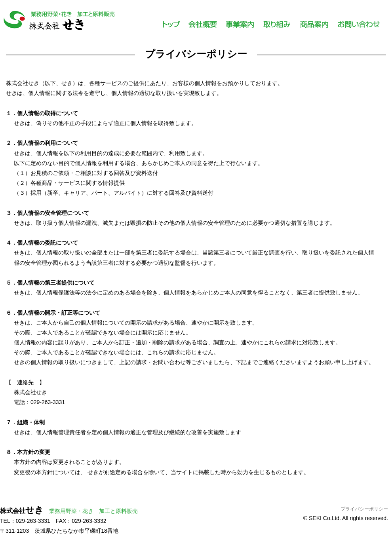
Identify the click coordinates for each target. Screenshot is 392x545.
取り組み (277, 27)
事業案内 (240, 27)
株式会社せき (59, 22)
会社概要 (202, 27)
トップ (171, 27)
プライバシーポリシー (364, 509)
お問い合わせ (358, 27)
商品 (314, 27)
